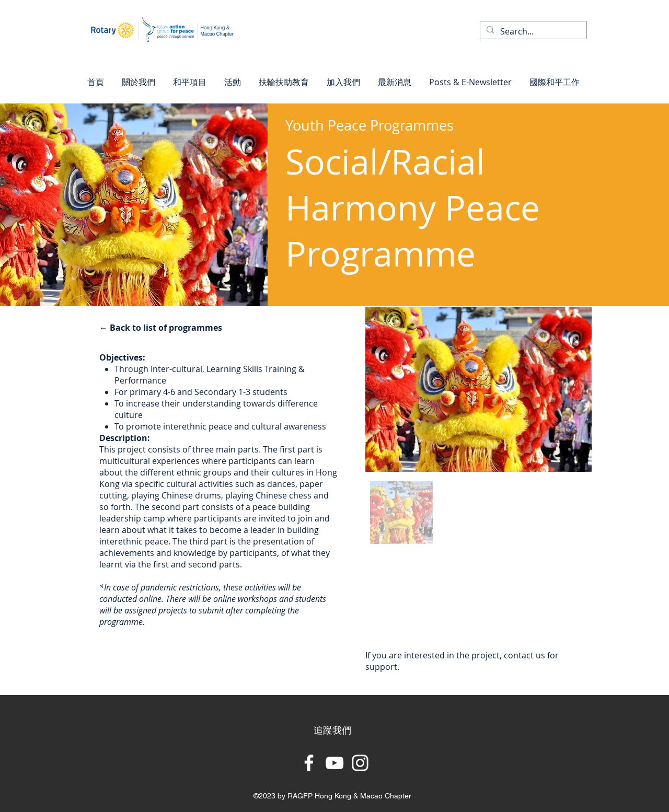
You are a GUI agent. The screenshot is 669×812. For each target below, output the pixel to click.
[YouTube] (334, 763)
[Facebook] (309, 763)
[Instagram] (360, 763)
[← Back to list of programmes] (162, 328)
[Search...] (532, 31)
